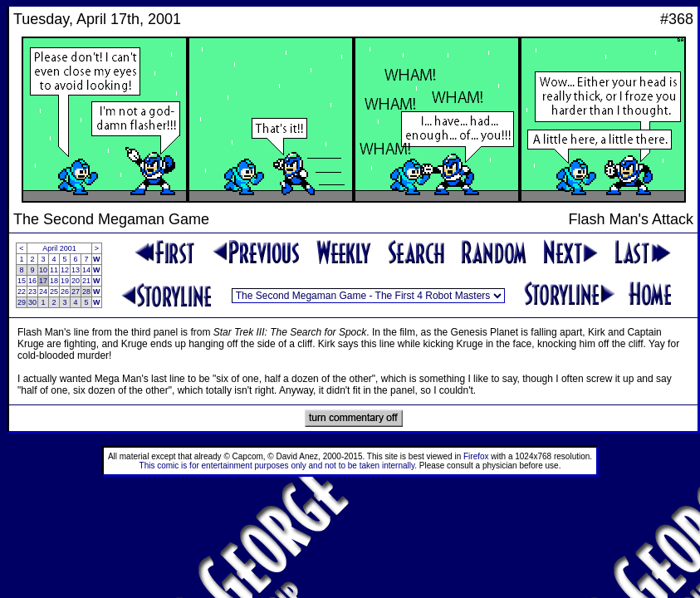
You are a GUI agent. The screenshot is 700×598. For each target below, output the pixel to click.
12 (65, 270)
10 (43, 270)
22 (22, 292)
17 (43, 281)
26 (65, 292)
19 (65, 281)
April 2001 (59, 248)
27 (76, 292)
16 (32, 281)
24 (43, 292)
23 (32, 292)
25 (54, 292)
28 (86, 292)
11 (54, 270)
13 (76, 270)
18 (54, 281)
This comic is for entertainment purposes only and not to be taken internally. (278, 466)
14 (86, 270)
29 (22, 302)
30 (32, 302)
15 (22, 281)
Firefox (476, 456)
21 (86, 281)
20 (76, 281)
